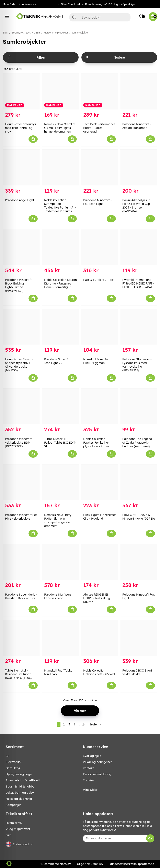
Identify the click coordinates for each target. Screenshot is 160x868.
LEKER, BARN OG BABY (20, 793)
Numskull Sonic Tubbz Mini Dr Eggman (98, 361)
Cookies (88, 780)
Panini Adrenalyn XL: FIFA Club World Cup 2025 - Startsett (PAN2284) (136, 206)
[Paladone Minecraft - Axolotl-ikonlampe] (139, 92)
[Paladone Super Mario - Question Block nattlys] (21, 562)
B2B (9, 835)
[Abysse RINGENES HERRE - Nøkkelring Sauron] (100, 562)
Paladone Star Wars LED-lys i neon (58, 596)
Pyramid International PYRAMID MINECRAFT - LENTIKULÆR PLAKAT (138, 283)
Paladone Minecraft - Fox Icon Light (98, 202)
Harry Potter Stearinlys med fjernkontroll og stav (21, 128)
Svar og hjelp (92, 756)
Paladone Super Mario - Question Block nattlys (21, 596)
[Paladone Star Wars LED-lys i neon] (60, 562)
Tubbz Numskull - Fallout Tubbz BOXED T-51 (60, 443)
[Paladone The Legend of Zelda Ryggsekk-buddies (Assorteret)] (139, 406)
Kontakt (88, 768)
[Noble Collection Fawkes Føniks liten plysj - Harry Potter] (100, 406)
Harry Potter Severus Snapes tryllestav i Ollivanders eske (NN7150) (19, 365)
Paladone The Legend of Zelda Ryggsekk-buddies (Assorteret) (137, 443)
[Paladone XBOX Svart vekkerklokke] (139, 638)
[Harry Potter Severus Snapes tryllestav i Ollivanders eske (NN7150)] (21, 327)
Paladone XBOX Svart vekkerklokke (137, 672)
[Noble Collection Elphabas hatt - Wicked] (100, 638)
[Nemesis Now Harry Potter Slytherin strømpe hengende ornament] (60, 482)
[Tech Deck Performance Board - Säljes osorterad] (100, 92)
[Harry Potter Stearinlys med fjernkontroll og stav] (21, 92)
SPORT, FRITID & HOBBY (26, 33)
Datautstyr (13, 768)
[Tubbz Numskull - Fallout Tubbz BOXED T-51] (60, 406)
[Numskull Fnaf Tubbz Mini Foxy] (60, 638)
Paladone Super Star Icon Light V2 (58, 361)
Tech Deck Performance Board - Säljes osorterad (99, 128)
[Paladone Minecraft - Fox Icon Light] (100, 168)
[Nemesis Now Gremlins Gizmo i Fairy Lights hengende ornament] (60, 92)
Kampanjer (13, 805)
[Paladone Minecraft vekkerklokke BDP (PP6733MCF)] (21, 406)
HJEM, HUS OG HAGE (19, 774)
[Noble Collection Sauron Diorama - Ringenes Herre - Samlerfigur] (60, 247)
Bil (8, 756)
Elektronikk (14, 762)
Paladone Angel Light (20, 200)
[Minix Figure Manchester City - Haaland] (100, 482)
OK (150, 838)
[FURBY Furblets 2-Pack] (100, 247)
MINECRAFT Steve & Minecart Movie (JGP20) (139, 517)
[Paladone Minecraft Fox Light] (139, 562)
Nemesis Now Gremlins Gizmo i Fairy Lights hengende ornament (60, 128)
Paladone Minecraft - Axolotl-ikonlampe (137, 126)
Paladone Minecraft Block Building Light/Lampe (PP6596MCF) (18, 285)
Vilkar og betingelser (97, 762)
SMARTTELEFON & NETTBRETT (23, 780)
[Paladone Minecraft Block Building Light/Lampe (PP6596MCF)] (21, 247)
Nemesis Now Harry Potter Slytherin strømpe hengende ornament (58, 520)
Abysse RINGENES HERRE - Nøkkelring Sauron (97, 598)
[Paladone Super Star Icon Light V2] (60, 327)
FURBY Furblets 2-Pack (99, 280)
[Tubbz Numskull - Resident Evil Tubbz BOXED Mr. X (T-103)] (21, 638)
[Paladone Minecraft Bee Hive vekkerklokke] (21, 482)
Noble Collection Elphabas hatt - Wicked (99, 672)
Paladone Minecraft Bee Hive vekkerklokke (21, 517)
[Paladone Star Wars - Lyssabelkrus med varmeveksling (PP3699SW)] (139, 327)
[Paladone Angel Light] (21, 168)
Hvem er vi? (14, 823)
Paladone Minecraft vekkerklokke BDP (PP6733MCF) (18, 443)
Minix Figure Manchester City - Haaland (100, 517)
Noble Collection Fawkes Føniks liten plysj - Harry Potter (96, 443)
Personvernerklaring (97, 774)
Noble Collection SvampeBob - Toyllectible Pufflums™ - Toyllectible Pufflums (60, 206)
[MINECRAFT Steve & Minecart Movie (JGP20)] (139, 482)
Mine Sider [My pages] (90, 790)
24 (84, 724)
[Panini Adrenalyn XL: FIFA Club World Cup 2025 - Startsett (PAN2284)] (139, 168)
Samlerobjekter (80, 33)
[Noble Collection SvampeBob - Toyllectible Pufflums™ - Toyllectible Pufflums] (60, 168)
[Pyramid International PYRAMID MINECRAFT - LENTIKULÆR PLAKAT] (139, 247)
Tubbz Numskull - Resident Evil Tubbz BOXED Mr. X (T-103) (18, 674)
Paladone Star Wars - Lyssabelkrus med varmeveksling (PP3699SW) (137, 365)
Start (5, 33)
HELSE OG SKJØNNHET (19, 799)
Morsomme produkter (56, 33)
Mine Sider (10, 4)
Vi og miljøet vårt (18, 829)
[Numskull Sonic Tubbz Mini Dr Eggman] (100, 327)
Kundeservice (27, 4)
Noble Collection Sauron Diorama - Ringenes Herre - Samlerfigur (60, 283)
